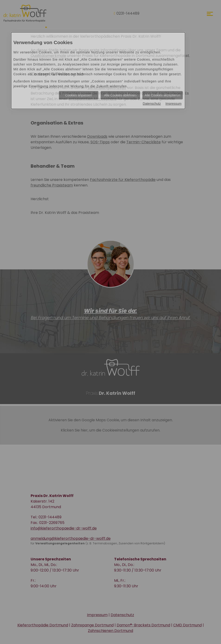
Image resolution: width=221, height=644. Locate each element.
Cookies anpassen (78, 95)
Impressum (173, 104)
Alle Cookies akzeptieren (163, 95)
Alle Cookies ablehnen (120, 95)
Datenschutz (152, 104)
